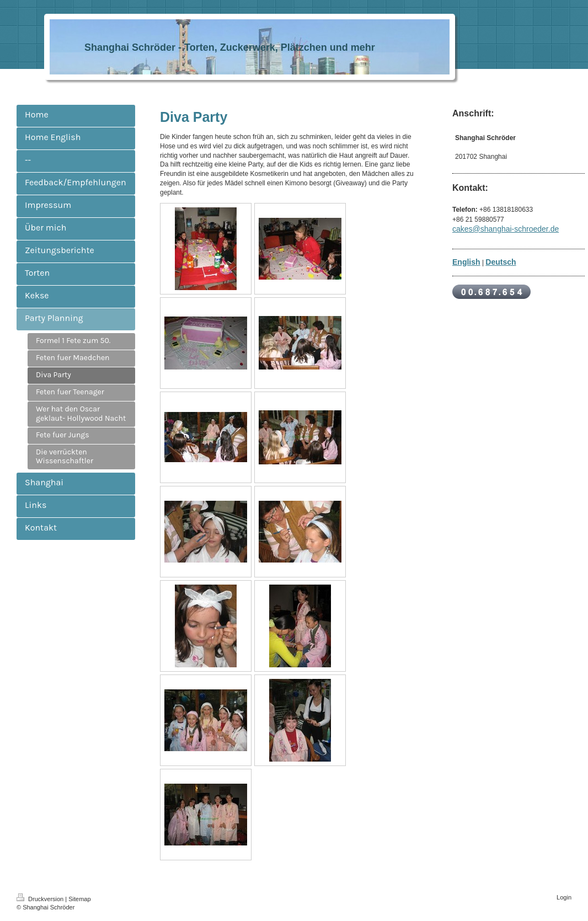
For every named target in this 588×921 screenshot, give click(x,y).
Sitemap (79, 899)
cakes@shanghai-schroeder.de (506, 229)
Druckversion (41, 899)
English (466, 262)
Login (564, 897)
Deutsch (501, 262)
